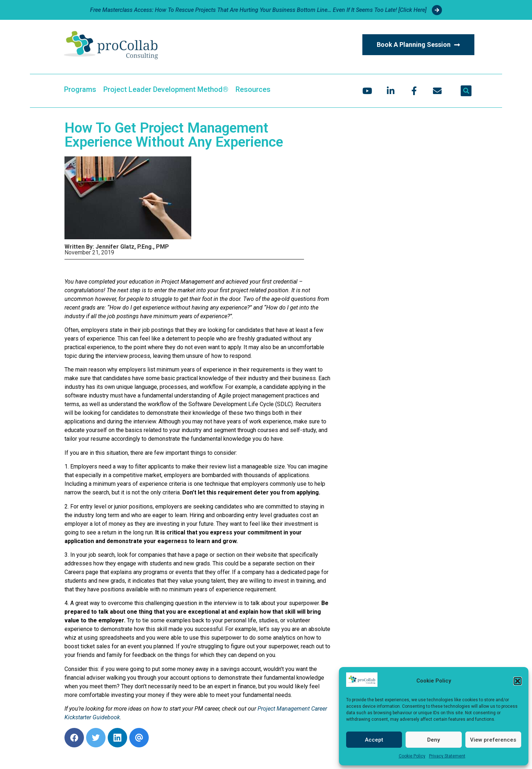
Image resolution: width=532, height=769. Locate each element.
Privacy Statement (447, 756)
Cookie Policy (412, 756)
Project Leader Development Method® (166, 89)
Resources (253, 89)
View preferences (493, 740)
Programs (80, 89)
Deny (433, 740)
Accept (374, 740)
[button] (518, 681)
